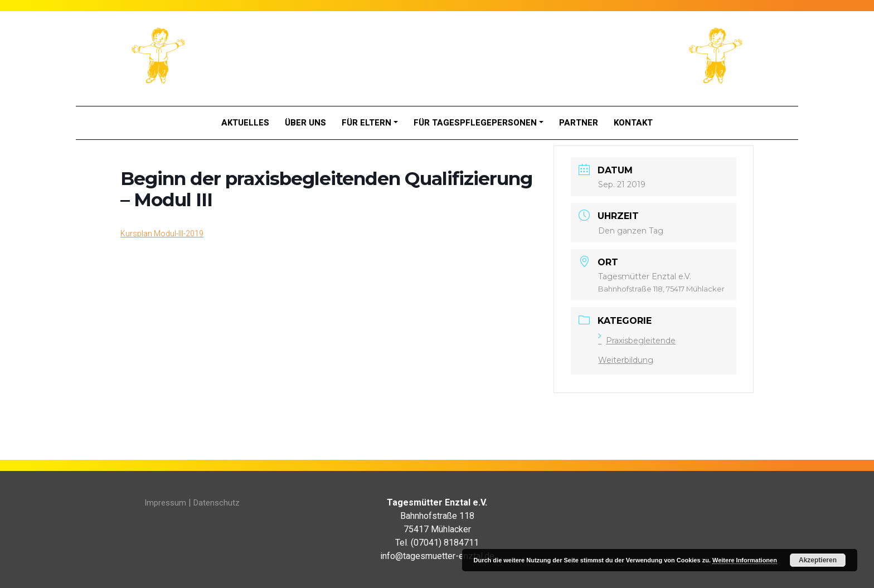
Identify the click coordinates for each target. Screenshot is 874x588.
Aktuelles (245, 123)
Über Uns (305, 123)
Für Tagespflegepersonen (475, 123)
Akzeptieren (818, 560)
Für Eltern (366, 123)
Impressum (165, 503)
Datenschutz (217, 503)
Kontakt (633, 123)
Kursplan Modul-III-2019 (162, 234)
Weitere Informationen (745, 560)
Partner (579, 123)
